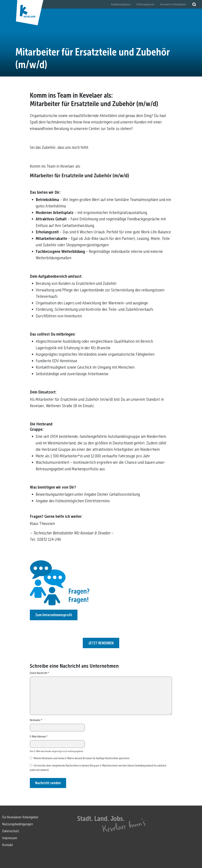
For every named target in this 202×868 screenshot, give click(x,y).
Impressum (10, 838)
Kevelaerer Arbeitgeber (173, 4)
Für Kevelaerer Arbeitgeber (20, 817)
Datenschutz (11, 831)
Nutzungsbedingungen (18, 824)
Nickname (36, 720)
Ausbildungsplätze (121, 4)
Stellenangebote (145, 4)
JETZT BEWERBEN (101, 643)
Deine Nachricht (39, 673)
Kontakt (8, 845)
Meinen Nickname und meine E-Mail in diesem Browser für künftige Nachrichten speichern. (82, 758)
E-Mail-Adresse (39, 736)
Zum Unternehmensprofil (54, 615)
